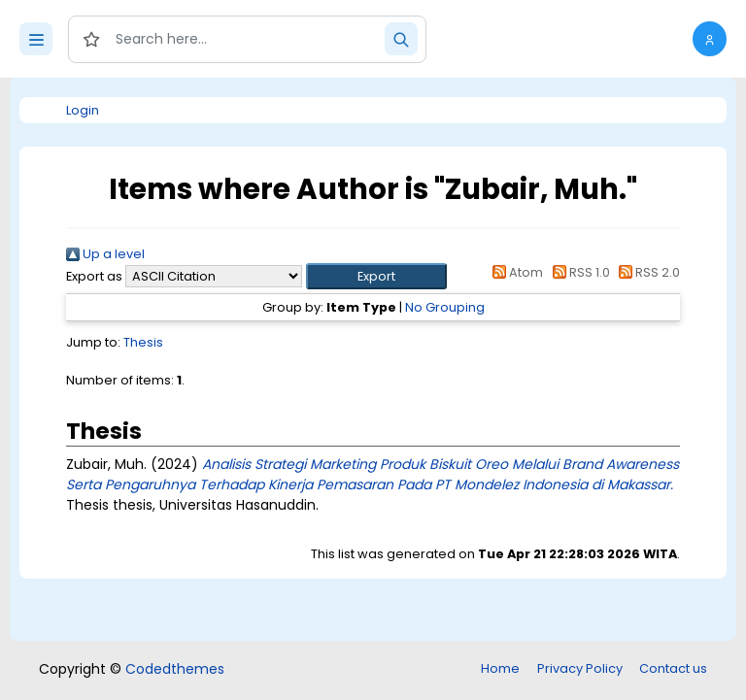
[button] (710, 39)
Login (83, 110)
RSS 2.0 (646, 272)
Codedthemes (175, 669)
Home (500, 668)
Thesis (143, 342)
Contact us (673, 668)
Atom (515, 272)
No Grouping (445, 307)
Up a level (105, 254)
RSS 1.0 (577, 272)
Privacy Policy (580, 668)
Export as (94, 276)
